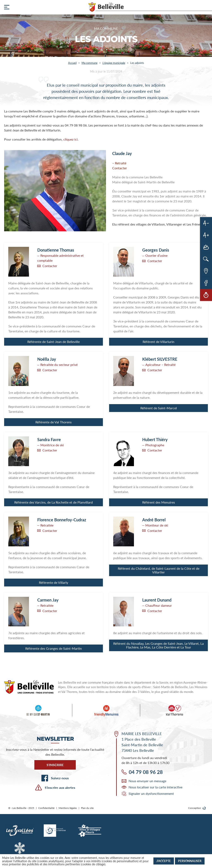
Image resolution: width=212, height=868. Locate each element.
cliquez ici (70, 139)
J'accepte (164, 861)
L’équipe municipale (114, 63)
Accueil (72, 63)
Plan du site (87, 808)
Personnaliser (190, 861)
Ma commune (90, 63)
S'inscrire (55, 765)
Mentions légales (68, 808)
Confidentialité (46, 808)
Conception (197, 808)
